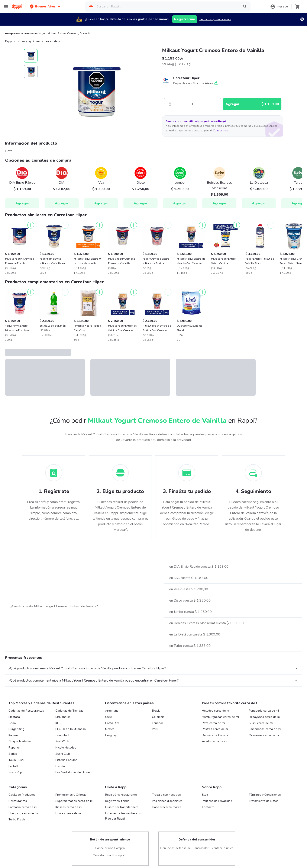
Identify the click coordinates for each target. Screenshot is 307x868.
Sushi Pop (15, 772)
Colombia (158, 717)
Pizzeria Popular (66, 760)
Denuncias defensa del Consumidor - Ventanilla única (197, 848)
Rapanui (14, 748)
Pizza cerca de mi (213, 723)
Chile (109, 717)
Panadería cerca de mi (264, 711)
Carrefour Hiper (186, 78)
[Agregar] (31, 225)
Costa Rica (112, 723)
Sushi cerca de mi (261, 723)
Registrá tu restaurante (121, 795)
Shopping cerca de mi (23, 813)
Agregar (22, 203)
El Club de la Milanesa (71, 729)
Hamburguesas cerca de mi (220, 717)
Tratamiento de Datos (264, 801)
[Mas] (215, 104)
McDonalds (63, 717)
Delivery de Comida (215, 735)
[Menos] (170, 104)
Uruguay (111, 735)
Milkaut (52, 33)
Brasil (156, 711)
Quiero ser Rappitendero (122, 807)
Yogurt (43, 33)
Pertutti (14, 766)
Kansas (13, 735)
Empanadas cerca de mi (265, 729)
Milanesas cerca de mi (264, 735)
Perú (155, 729)
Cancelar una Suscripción (110, 855)
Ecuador (158, 723)
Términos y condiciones (215, 19)
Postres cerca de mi (215, 729)
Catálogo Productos (22, 795)
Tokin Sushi (16, 760)
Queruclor (85, 33)
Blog (205, 795)
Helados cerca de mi (216, 711)
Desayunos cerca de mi (265, 717)
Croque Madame (20, 741)
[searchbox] (167, 7)
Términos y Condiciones (265, 795)
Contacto (208, 807)
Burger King (16, 729)
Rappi (9, 41)
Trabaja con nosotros (166, 795)
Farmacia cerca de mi (23, 807)
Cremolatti (62, 735)
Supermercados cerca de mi (74, 801)
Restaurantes (18, 801)
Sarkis (13, 754)
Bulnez (62, 33)
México (110, 729)
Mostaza (14, 717)
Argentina (112, 711)
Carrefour (73, 33)
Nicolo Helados (66, 748)
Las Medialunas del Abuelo (74, 772)
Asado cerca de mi (214, 741)
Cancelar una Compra (110, 848)
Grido (12, 723)
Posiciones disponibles (167, 801)
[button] (45, 7)
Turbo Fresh (17, 819)
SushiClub (62, 741)
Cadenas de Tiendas (69, 711)
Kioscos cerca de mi (69, 807)
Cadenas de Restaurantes (26, 711)
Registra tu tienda (117, 801)
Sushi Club (63, 754)
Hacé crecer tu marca (167, 807)
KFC (58, 723)
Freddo (60, 766)
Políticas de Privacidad (217, 801)
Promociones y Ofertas (71, 795)
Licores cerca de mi (68, 813)
